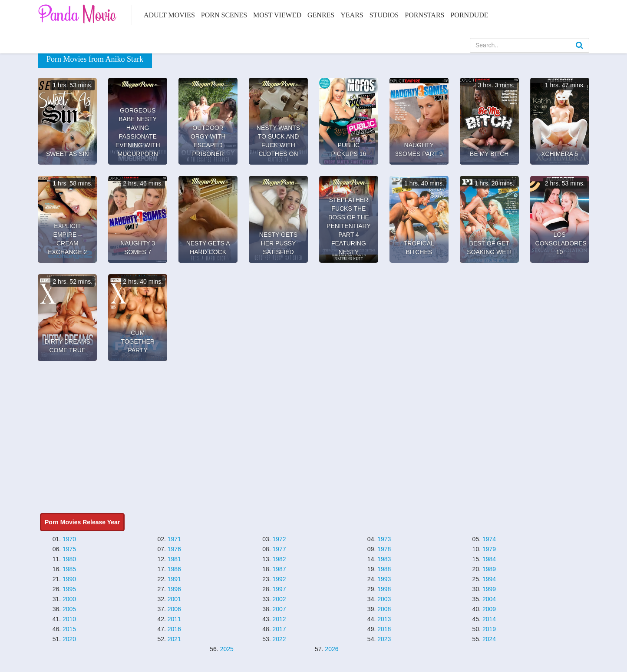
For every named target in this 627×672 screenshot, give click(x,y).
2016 (174, 629)
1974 (489, 539)
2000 (69, 599)
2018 (384, 629)
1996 (174, 589)
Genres (321, 15)
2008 (384, 609)
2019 (489, 629)
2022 (279, 639)
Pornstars (424, 15)
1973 (384, 539)
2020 (69, 639)
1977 (279, 549)
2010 (69, 619)
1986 (174, 569)
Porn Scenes (224, 15)
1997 (279, 589)
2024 (489, 639)
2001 (174, 599)
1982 (279, 559)
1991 (174, 579)
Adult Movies (169, 15)
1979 (489, 549)
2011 (174, 619)
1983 (384, 559)
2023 (384, 639)
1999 (489, 589)
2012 (279, 619)
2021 (174, 639)
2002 (279, 599)
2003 (384, 599)
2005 (69, 609)
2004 (489, 599)
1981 (174, 559)
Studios (384, 15)
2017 (279, 629)
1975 (69, 549)
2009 (489, 609)
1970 (69, 539)
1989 (489, 569)
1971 (174, 539)
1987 (279, 569)
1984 (489, 559)
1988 (384, 569)
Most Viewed (277, 15)
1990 (69, 579)
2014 (489, 619)
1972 (279, 539)
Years (352, 15)
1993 (384, 579)
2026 (332, 649)
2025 (227, 649)
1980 (69, 559)
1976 (174, 549)
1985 (69, 569)
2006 (174, 609)
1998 (384, 589)
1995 (69, 589)
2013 (384, 619)
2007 (279, 609)
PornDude (469, 15)
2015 (69, 629)
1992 (279, 579)
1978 (384, 549)
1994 (489, 579)
